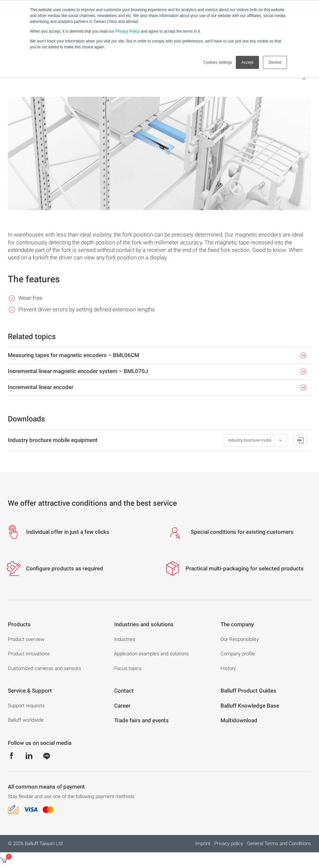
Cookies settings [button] (218, 62)
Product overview (26, 639)
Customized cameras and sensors (45, 668)
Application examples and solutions (152, 654)
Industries (125, 639)
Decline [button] (275, 62)
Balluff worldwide (26, 720)
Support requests (26, 706)
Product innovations (29, 654)
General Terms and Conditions (279, 843)
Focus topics (128, 668)
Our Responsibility (240, 639)
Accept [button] (247, 62)
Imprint (203, 843)
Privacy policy (229, 843)
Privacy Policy (127, 31)
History (228, 668)
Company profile (238, 654)
